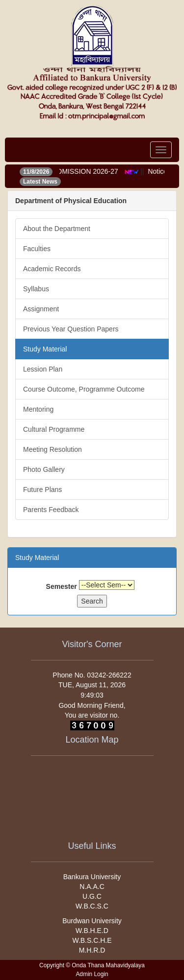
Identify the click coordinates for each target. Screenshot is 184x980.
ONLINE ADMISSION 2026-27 (74, 171)
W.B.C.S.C (92, 906)
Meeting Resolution (53, 449)
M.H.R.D (92, 950)
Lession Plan (43, 369)
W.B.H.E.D (92, 931)
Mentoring (38, 409)
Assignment (41, 309)
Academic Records (52, 269)
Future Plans (42, 490)
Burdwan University (92, 921)
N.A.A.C (92, 887)
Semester (62, 586)
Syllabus (36, 289)
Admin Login (92, 974)
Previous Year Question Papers (71, 329)
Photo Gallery (44, 469)
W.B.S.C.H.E (92, 940)
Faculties (37, 249)
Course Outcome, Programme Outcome (84, 389)
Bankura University (92, 877)
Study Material (45, 349)
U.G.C (92, 896)
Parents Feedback (51, 510)
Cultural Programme (54, 429)
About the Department (57, 229)
